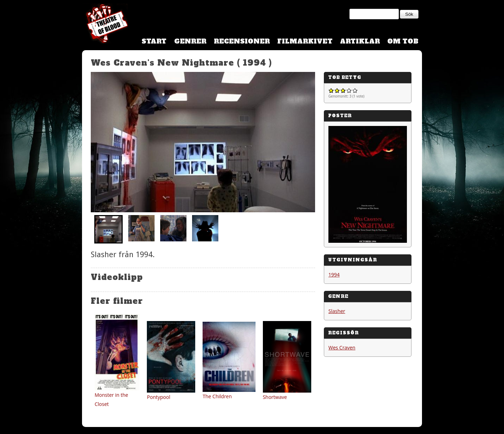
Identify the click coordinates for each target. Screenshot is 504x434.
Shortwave (275, 397)
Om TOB (403, 41)
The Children (217, 396)
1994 (334, 275)
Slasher (337, 311)
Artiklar (360, 41)
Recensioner (242, 41)
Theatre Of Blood (105, 25)
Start (154, 41)
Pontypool (158, 397)
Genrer (190, 41)
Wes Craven (342, 348)
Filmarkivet (305, 41)
